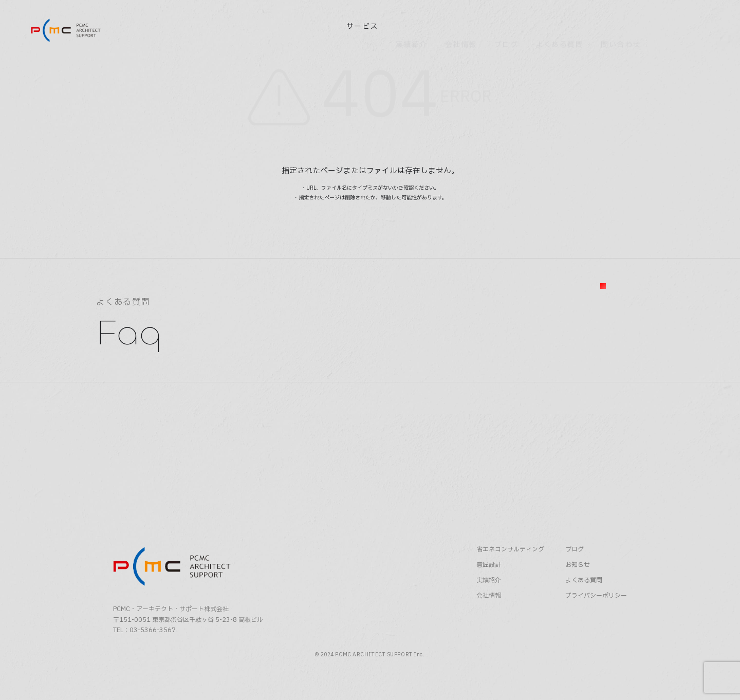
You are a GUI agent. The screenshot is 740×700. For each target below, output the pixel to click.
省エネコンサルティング (510, 570)
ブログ (575, 570)
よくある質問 (584, 601)
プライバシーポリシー (596, 616)
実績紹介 (489, 601)
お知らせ (578, 586)
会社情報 (489, 616)
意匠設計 (489, 586)
